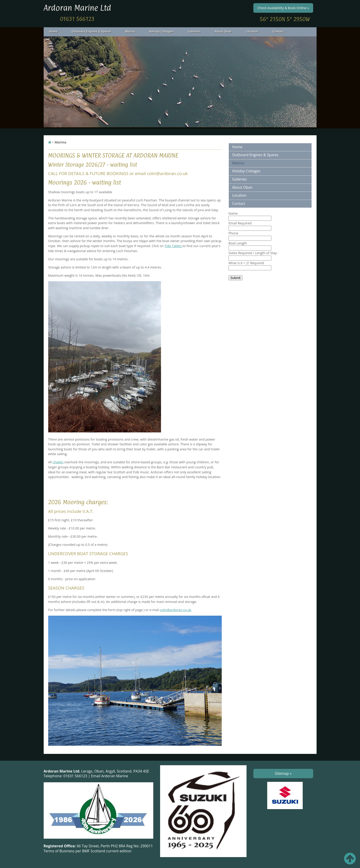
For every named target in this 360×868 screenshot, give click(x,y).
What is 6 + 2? (246, 263)
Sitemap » (283, 773)
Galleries (196, 31)
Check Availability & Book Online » (283, 8)
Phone (233, 233)
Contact (278, 31)
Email (240, 223)
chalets (58, 462)
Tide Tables (173, 246)
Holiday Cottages (164, 31)
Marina (133, 31)
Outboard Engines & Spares (94, 31)
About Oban (225, 31)
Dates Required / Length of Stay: (253, 253)
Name (233, 213)
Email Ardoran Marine (110, 776)
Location (252, 31)
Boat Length (238, 243)
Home (53, 31)
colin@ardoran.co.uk (176, 610)
